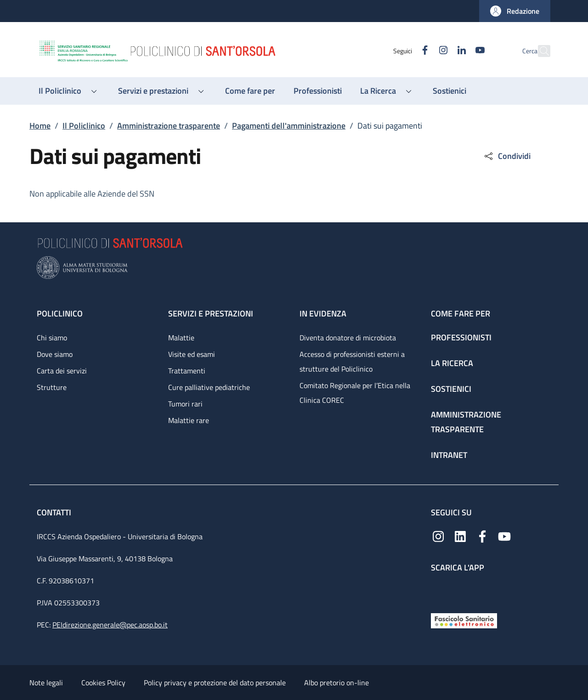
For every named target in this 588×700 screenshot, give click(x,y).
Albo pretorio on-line (336, 683)
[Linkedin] (441, 51)
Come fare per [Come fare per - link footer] (461, 313)
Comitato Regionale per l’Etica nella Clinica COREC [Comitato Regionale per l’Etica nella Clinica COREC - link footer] (355, 393)
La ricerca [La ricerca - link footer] (452, 363)
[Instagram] (423, 51)
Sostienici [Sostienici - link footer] (451, 389)
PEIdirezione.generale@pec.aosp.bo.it (110, 625)
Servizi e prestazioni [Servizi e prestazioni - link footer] (211, 313)
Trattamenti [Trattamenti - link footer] (187, 371)
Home (40, 126)
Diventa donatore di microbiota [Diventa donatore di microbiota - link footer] (348, 338)
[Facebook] (405, 51)
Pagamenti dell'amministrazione (289, 126)
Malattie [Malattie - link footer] (181, 338)
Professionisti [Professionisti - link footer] (461, 337)
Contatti (55, 512)
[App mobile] (438, 590)
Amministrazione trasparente (169, 126)
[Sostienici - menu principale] (449, 91)
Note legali (46, 683)
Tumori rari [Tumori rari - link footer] (185, 404)
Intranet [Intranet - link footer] (449, 455)
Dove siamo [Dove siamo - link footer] (55, 354)
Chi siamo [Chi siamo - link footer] (52, 338)
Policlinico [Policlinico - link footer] (60, 313)
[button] (515, 11)
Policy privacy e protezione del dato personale (215, 683)
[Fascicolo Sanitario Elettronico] (464, 620)
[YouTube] (460, 51)
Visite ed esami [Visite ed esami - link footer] (192, 354)
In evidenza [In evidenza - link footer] (323, 313)
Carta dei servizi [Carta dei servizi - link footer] (62, 371)
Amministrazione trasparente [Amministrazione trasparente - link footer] (466, 422)
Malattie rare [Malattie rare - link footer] (189, 420)
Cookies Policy (103, 683)
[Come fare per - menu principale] (250, 91)
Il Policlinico (84, 126)
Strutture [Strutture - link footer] (52, 387)
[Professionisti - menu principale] (318, 91)
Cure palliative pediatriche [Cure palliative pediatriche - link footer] (209, 387)
